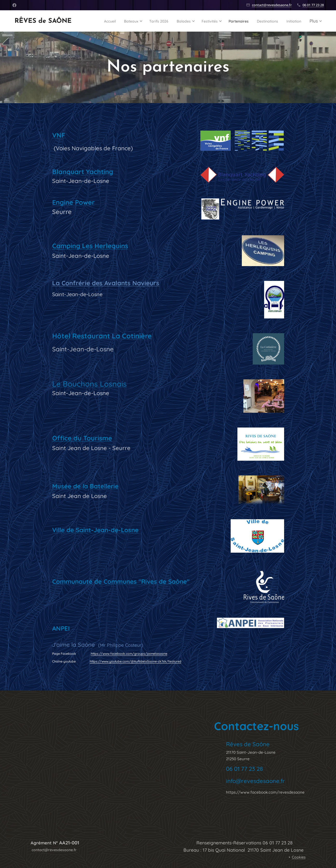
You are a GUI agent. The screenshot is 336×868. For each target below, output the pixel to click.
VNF (58, 135)
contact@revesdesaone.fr (272, 5)
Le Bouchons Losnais (89, 384)
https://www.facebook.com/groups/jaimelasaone (129, 654)
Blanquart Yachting (82, 172)
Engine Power (73, 202)
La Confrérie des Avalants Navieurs (105, 283)
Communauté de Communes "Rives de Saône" (121, 581)
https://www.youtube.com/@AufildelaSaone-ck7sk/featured (135, 661)
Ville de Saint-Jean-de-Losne (95, 530)
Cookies (299, 857)
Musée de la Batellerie (85, 486)
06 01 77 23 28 (313, 5)
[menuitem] (110, 21)
